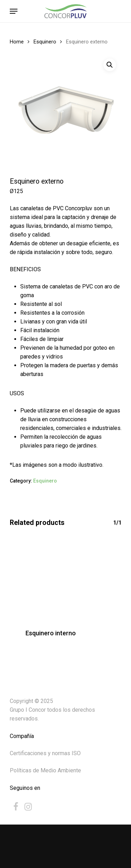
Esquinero (45, 42)
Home (17, 42)
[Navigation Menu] (14, 11)
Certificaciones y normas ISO (45, 753)
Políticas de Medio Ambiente (45, 770)
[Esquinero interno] (51, 579)
